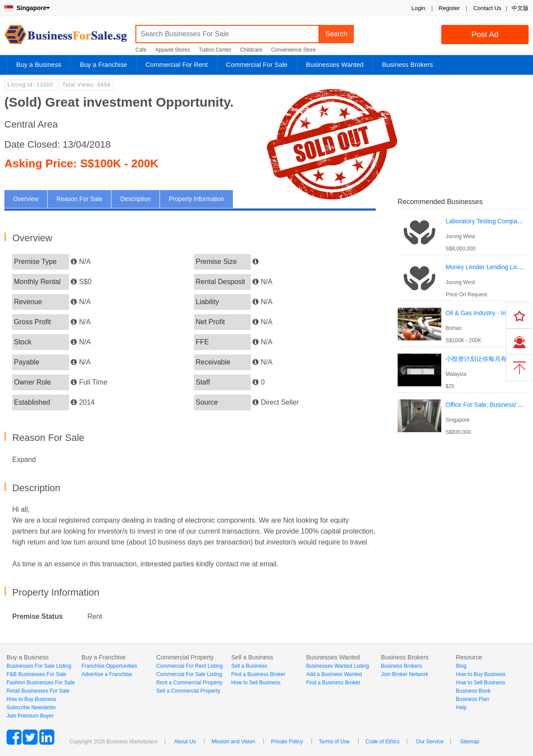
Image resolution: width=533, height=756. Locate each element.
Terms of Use (334, 742)
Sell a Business (249, 666)
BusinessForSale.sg (66, 37)
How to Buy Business (31, 699)
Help (462, 707)
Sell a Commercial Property (188, 691)
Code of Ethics (383, 742)
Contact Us (487, 8)
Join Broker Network (405, 674)
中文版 (520, 8)
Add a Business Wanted (334, 674)
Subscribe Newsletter (31, 707)
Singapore (27, 8)
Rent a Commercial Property (189, 683)
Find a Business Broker (258, 674)
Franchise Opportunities (109, 666)
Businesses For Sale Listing (39, 666)
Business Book (473, 691)
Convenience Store (293, 50)
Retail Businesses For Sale (38, 691)
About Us (185, 742)
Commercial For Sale (257, 64)
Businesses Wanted (335, 64)
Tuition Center (215, 50)
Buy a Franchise (103, 64)
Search (337, 34)
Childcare (251, 50)
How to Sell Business (256, 683)
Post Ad (485, 35)
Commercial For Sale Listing (189, 674)
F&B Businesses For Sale (36, 674)
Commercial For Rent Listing (190, 666)
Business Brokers (407, 64)
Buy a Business (39, 64)
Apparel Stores (172, 50)
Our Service (430, 742)
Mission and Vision (233, 742)
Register (449, 8)
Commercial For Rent (177, 64)
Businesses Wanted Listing (338, 666)
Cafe (141, 50)
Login (419, 8)
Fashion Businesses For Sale (41, 683)
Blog (461, 666)
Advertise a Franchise (107, 674)
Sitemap (470, 742)
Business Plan (473, 699)
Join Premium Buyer (30, 716)
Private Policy (287, 742)
